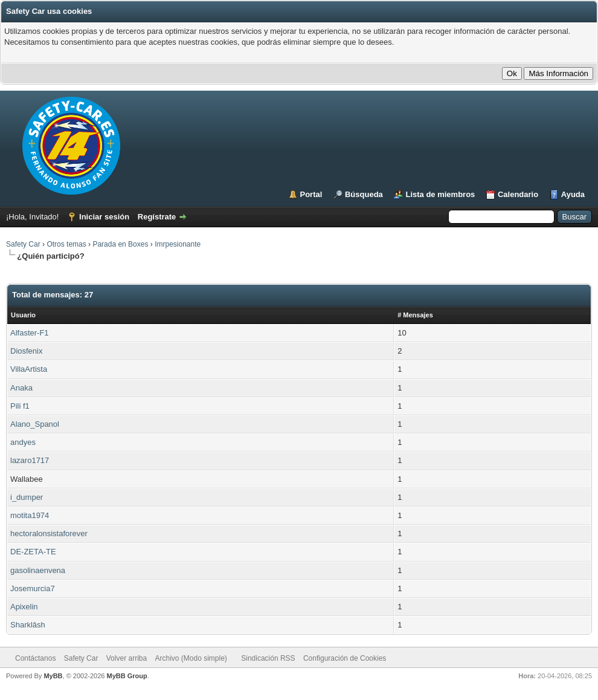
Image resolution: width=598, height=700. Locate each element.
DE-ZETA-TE (33, 552)
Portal (311, 194)
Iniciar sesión (104, 217)
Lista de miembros (440, 194)
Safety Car (23, 244)
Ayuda (573, 194)
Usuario (23, 315)
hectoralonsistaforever (49, 533)
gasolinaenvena (38, 570)
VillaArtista (29, 369)
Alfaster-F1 (30, 333)
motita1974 (30, 515)
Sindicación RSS (268, 658)
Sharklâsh (28, 625)
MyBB (53, 676)
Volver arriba (127, 658)
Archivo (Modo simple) (191, 658)
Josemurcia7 (33, 588)
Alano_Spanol (35, 424)
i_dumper (27, 497)
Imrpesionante (178, 244)
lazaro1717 (30, 460)
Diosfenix (26, 351)
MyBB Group (127, 676)
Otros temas (66, 244)
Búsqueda (364, 194)
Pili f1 (20, 406)
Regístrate (157, 217)
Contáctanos (35, 658)
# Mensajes (415, 315)
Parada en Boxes (120, 244)
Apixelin (24, 607)
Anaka (21, 388)
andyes (23, 442)
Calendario (518, 194)
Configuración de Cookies (345, 658)
